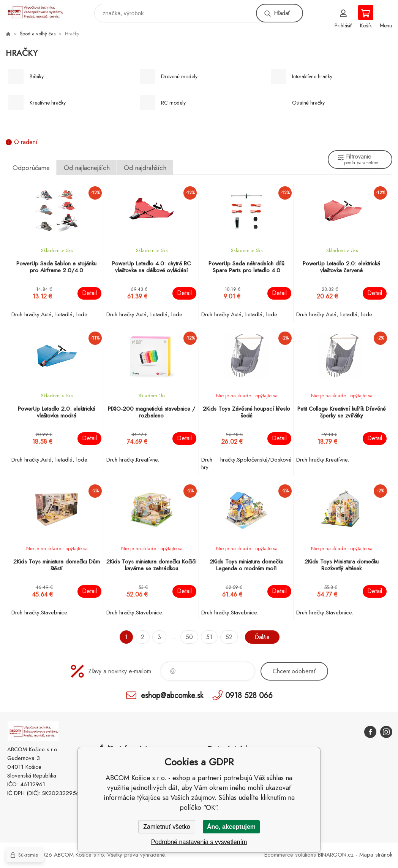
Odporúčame (31, 168)
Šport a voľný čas (38, 34)
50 (189, 637)
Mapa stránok (376, 855)
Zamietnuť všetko (167, 827)
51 (209, 637)
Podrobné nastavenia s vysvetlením (199, 842)
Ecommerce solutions (290, 855)
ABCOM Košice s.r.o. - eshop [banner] (39, 11)
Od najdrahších (145, 168)
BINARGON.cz (336, 855)
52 (229, 637)
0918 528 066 (249, 695)
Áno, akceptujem (231, 827)
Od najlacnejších (87, 168)
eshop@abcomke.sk (172, 695)
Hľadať (282, 13)
